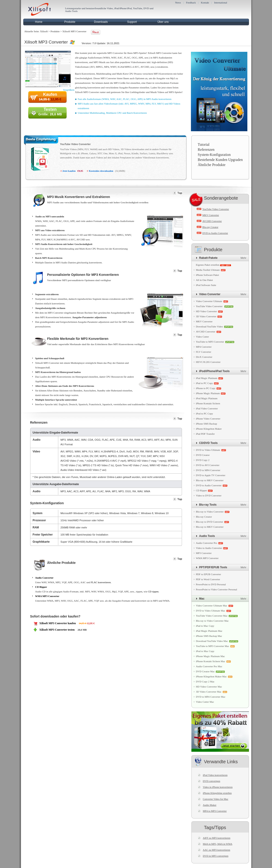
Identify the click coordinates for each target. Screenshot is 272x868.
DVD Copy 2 (203, 460)
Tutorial (204, 144)
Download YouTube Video (209, 326)
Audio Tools (207, 536)
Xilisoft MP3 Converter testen (57, 630)
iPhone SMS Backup (207, 424)
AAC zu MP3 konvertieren (217, 850)
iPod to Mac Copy (205, 651)
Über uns (163, 22)
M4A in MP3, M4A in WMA (218, 844)
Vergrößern (69, 90)
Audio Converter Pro (207, 543)
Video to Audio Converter (209, 548)
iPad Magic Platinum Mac (209, 631)
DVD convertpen (212, 781)
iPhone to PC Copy (206, 388)
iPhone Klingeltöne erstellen (217, 793)
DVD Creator (203, 455)
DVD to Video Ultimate (208, 450)
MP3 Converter (204, 553)
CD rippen (153, 591)
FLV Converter (204, 352)
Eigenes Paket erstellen (208, 265)
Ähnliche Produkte (212, 165)
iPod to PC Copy (205, 414)
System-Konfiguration (214, 155)
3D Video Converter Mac (209, 692)
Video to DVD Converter (209, 495)
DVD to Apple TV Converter (211, 475)
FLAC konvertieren (101, 582)
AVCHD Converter (212, 221)
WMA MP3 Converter (47, 596)
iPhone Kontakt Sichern (208, 403)
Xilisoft (44, 31)
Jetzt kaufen (69, 171)
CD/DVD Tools (208, 443)
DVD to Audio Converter (215, 233)
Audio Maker (210, 805)
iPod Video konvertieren (215, 775)
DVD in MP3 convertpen (216, 856)
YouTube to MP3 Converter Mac (213, 646)
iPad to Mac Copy (205, 626)
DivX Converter (204, 357)
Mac (202, 599)
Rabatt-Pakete (208, 258)
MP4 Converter (204, 347)
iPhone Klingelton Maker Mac (211, 676)
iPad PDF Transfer (205, 434)
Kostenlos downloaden (101, 171)
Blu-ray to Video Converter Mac (212, 621)
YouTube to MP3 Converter (210, 342)
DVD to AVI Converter (208, 465)
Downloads (101, 22)
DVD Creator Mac (205, 671)
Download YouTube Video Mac (212, 641)
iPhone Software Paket (208, 275)
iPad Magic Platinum (207, 378)
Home (39, 22)
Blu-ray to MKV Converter (210, 480)
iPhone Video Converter (208, 419)
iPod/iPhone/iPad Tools (214, 371)
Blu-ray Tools (208, 505)
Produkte (70, 22)
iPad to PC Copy (205, 383)
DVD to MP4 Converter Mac (211, 697)
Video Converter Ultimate (209, 301)
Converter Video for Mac (216, 799)
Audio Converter (44, 578)
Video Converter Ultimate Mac (212, 606)
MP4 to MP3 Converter (215, 811)
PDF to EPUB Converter (209, 574)
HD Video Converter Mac (209, 687)
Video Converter (210, 294)
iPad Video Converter (207, 408)
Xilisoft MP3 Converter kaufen (58, 623)
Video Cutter (202, 337)
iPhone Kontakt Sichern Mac (211, 661)
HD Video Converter (206, 311)
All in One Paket (205, 280)
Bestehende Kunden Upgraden (220, 160)
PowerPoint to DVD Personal (211, 584)
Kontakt (205, 3)
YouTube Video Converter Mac (212, 616)
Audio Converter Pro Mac (209, 666)
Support (132, 22)
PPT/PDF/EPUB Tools (213, 567)
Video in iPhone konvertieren (218, 787)
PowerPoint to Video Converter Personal (217, 589)
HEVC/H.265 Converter (208, 362)
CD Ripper (41, 587)
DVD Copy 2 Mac (205, 682)
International (221, 3)
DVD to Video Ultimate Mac (211, 611)
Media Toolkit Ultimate (208, 270)
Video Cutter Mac (205, 702)
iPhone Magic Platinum (208, 393)
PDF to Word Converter (208, 579)
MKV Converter (211, 215)
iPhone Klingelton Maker (209, 429)
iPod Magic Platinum (207, 398)
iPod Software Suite (206, 285)
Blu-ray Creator (210, 227)
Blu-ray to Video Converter (210, 512)
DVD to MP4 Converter (208, 470)
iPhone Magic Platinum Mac (211, 656)
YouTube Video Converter (75, 144)
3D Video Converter (206, 316)
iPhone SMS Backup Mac (209, 636)
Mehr (243, 258)
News (178, 3)
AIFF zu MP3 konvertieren (217, 838)
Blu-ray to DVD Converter (210, 522)
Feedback (191, 3)
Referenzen (206, 150)
